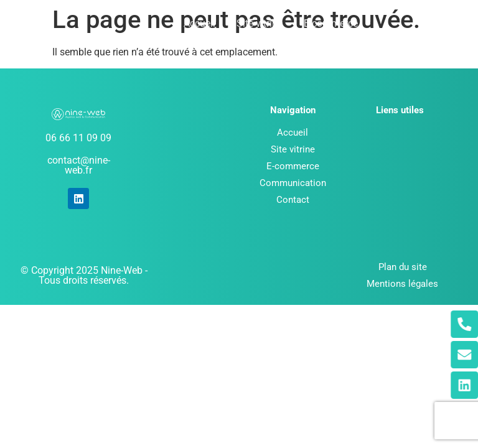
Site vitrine (260, 23)
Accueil (199, 23)
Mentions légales (402, 284)
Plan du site (403, 267)
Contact (298, 59)
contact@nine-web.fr (79, 165)
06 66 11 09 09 (78, 138)
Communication (225, 59)
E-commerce (331, 23)
